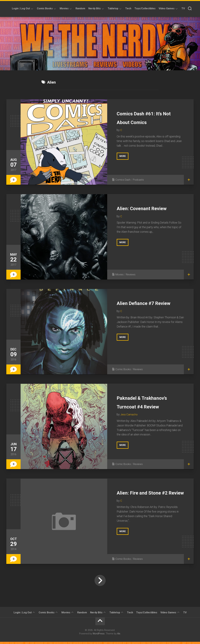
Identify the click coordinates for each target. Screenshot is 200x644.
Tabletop (113, 8)
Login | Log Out (21, 8)
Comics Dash (124, 180)
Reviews (132, 274)
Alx (119, 636)
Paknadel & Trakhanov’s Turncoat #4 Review (148, 406)
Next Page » (100, 583)
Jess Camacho (129, 423)
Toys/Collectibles (145, 8)
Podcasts (140, 180)
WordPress (99, 636)
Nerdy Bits (95, 8)
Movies (64, 8)
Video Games (167, 8)
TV (183, 8)
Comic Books (45, 8)
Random (80, 8)
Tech (128, 8)
